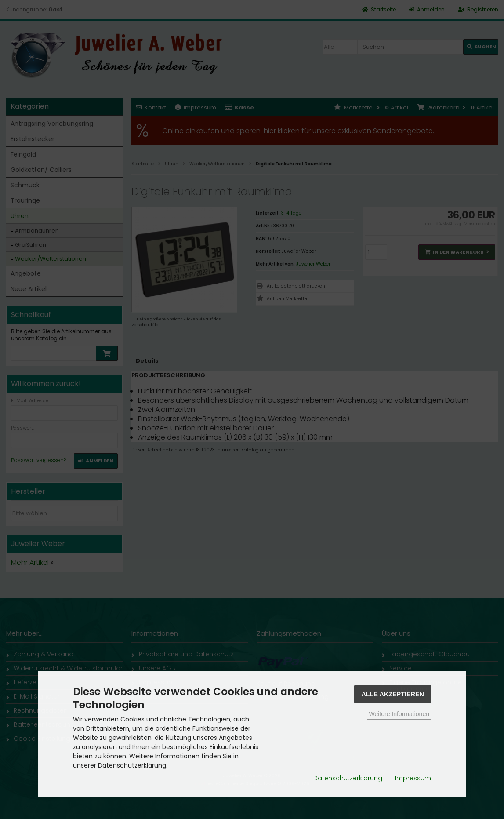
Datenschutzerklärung (348, 778)
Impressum (413, 778)
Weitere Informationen (399, 714)
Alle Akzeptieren (393, 694)
